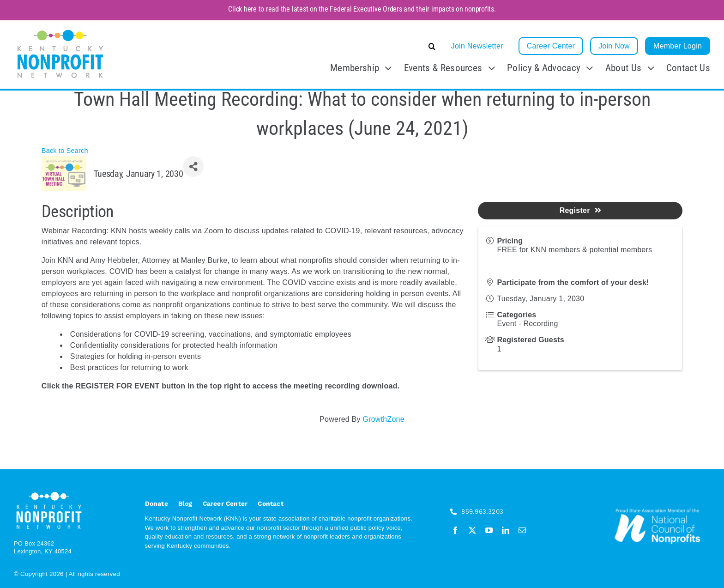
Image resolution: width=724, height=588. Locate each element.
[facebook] (455, 530)
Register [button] (580, 210)
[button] (363, 46)
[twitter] (472, 530)
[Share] (193, 167)
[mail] (522, 530)
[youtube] (489, 530)
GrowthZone (383, 419)
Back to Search (65, 151)
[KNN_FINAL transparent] (60, 31)
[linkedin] (506, 530)
